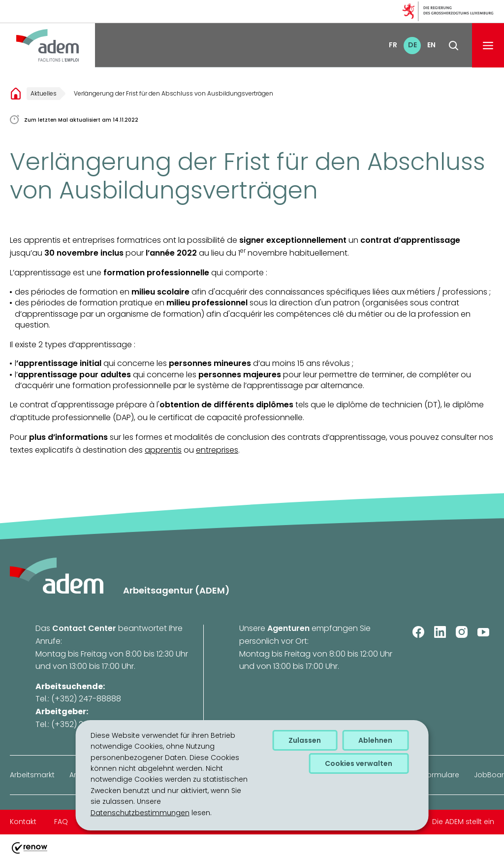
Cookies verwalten (359, 763)
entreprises (217, 450)
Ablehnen (375, 740)
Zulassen (305, 740)
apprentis (163, 450)
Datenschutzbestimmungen (140, 813)
